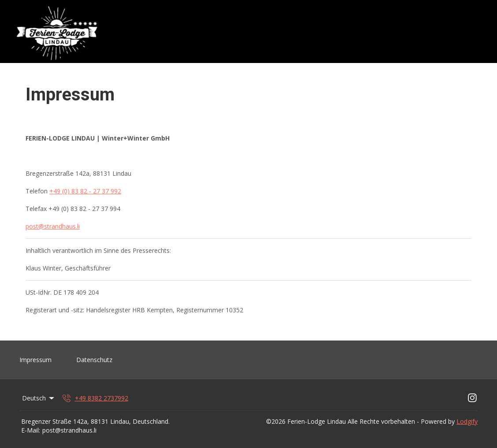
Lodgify (467, 421)
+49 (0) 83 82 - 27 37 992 (85, 191)
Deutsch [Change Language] (39, 398)
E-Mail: (31, 430)
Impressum (35, 360)
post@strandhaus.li (53, 226)
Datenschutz (94, 360)
